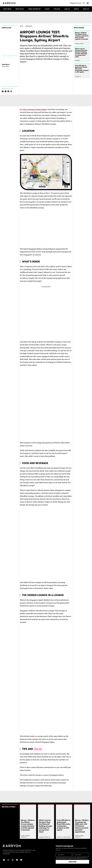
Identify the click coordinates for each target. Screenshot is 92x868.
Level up (67, 9)
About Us (86, 9)
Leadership (78, 60)
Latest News (7, 9)
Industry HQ (20, 9)
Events (76, 9)
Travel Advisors (67, 837)
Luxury (47, 9)
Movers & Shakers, (25, 836)
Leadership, (42, 837)
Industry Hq (24, 837)
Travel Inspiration (34, 9)
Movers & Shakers (79, 44)
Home (22, 26)
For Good (57, 9)
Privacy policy (86, 859)
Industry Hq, (60, 837)
